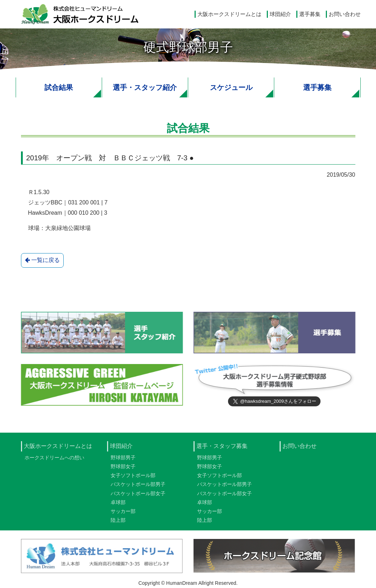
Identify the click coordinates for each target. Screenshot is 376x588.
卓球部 (118, 504)
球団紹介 (280, 14)
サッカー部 (123, 513)
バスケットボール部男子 (138, 487)
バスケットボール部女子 (138, 496)
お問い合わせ (345, 14)
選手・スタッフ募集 (222, 448)
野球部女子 (123, 469)
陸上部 (118, 523)
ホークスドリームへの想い (54, 460)
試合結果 (59, 87)
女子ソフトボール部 (133, 478)
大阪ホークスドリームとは (229, 14)
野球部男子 (123, 460)
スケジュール (231, 87)
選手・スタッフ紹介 (145, 87)
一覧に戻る (42, 260)
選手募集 (310, 14)
